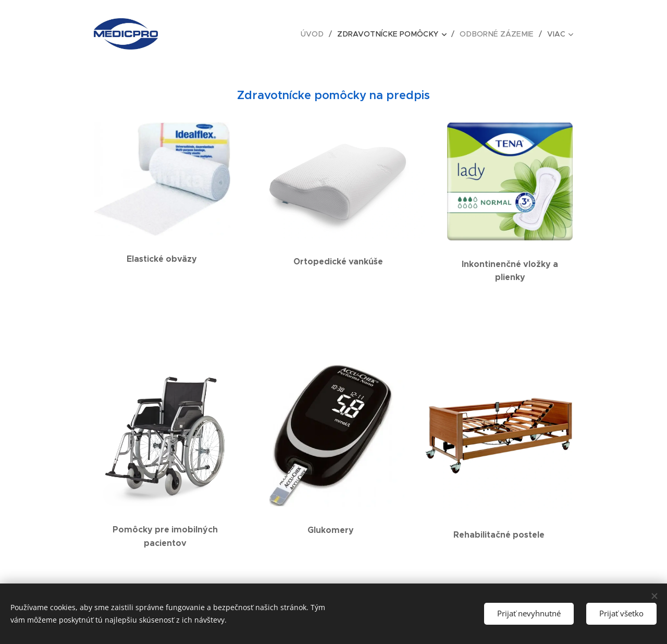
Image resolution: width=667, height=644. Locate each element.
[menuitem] (213, 34)
